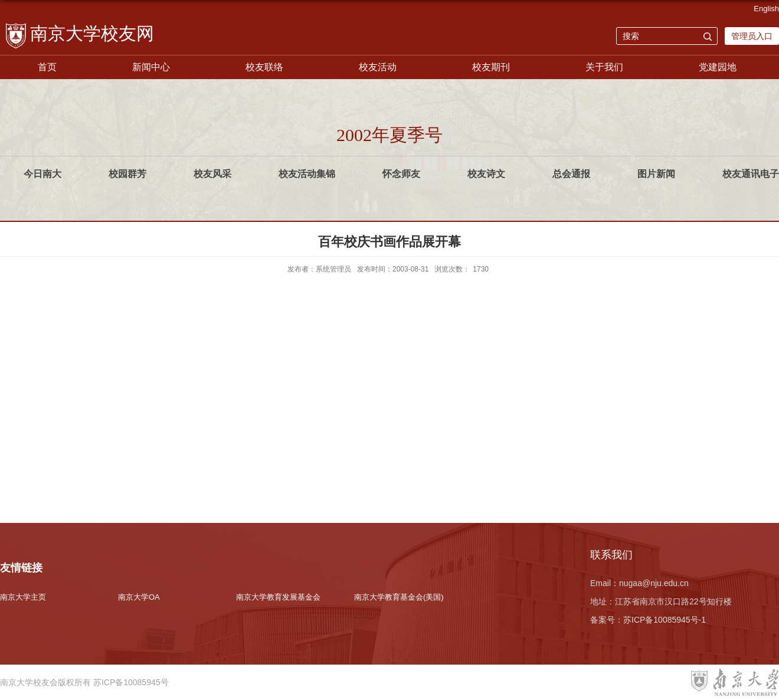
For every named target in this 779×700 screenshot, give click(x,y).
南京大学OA (139, 597)
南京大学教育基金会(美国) (399, 597)
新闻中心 (151, 67)
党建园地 (718, 67)
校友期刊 (491, 67)
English (766, 9)
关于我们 (604, 67)
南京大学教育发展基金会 (278, 597)
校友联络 (264, 67)
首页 (47, 67)
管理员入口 (752, 36)
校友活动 (378, 67)
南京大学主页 (23, 597)
